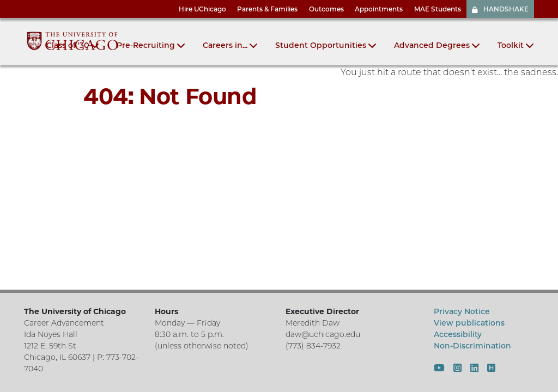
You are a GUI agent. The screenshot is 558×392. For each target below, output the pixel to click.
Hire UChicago (202, 9)
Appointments (379, 9)
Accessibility (458, 334)
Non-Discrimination (472, 346)
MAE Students (438, 9)
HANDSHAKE (500, 9)
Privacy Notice (462, 311)
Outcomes (326, 9)
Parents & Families (267, 9)
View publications (469, 323)
